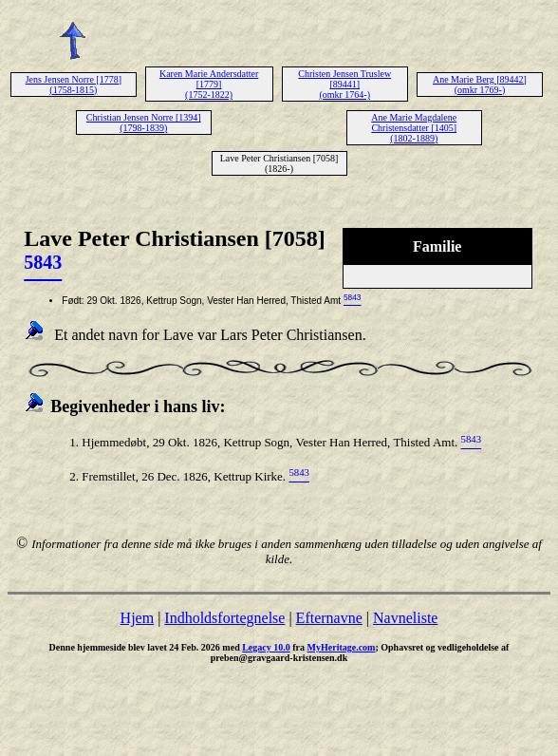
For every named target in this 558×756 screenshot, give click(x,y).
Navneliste (405, 618)
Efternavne (329, 618)
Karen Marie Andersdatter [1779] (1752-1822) (209, 84)
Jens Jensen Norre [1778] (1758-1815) (74, 85)
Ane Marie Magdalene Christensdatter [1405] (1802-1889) (414, 128)
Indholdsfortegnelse (224, 618)
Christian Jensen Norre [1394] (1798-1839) (144, 123)
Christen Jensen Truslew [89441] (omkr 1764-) (344, 84)
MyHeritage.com (342, 647)
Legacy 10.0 (266, 647)
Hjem (138, 618)
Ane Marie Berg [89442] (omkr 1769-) (480, 85)
